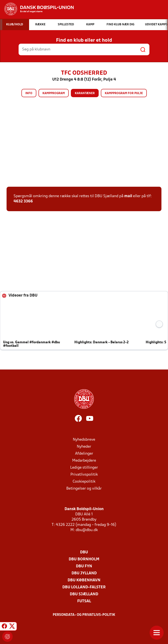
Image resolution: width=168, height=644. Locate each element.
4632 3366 (23, 201)
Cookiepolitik (84, 482)
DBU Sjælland (84, 594)
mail (128, 196)
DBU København (84, 580)
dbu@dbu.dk (87, 530)
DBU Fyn (84, 566)
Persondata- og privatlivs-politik (84, 615)
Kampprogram (54, 93)
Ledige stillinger (84, 468)
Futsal (84, 601)
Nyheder (84, 447)
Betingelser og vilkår (84, 489)
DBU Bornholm (84, 559)
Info (29, 93)
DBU (84, 552)
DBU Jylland (84, 573)
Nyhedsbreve (84, 440)
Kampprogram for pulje (124, 93)
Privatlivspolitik (84, 475)
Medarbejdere (84, 461)
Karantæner (85, 93)
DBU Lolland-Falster (84, 587)
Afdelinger (84, 454)
